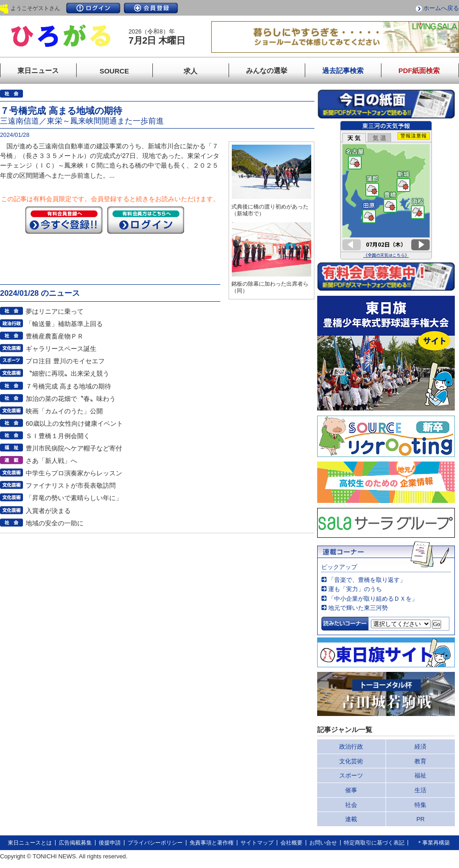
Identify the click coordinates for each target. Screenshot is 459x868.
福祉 (420, 775)
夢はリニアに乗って (55, 311)
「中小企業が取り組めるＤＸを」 (373, 599)
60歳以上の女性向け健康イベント (74, 423)
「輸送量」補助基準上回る (64, 324)
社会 (351, 805)
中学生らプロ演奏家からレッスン (74, 473)
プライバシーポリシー (155, 843)
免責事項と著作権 (212, 843)
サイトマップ (257, 843)
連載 (351, 819)
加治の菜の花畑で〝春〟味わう (71, 399)
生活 (420, 790)
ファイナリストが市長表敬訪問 (71, 485)
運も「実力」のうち (355, 589)
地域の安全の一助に (55, 523)
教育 (420, 761)
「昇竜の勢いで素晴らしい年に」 (74, 498)
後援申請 (110, 843)
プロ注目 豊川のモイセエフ (65, 361)
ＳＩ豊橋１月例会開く (58, 436)
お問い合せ (323, 843)
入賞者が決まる (48, 511)
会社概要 (291, 843)
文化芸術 (351, 761)
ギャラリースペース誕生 (61, 349)
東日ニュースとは (30, 843)
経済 (420, 747)
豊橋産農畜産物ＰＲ (55, 336)
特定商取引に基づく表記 (374, 843)
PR (420, 819)
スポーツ (351, 775)
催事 (351, 790)
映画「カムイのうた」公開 (64, 411)
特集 (420, 805)
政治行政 (351, 747)
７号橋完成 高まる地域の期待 (68, 386)
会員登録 (151, 8)
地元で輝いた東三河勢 (358, 608)
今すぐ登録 (64, 220)
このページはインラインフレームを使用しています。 (386, 190)
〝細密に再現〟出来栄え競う (67, 373)
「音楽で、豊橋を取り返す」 (367, 580)
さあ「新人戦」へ (51, 461)
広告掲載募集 (75, 843)
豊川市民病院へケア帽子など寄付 (74, 448)
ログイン (93, 8)
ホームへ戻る (441, 8)
